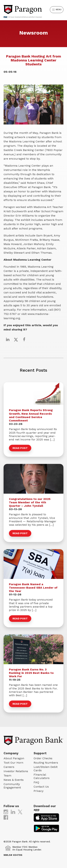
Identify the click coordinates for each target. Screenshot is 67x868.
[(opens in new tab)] (6, 812)
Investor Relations (16, 771)
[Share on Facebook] (24, 339)
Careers (9, 767)
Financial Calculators (42, 776)
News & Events (14, 780)
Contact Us (41, 787)
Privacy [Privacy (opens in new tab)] (39, 791)
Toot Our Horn (13, 763)
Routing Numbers (46, 763)
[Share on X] (16, 339)
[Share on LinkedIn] (8, 339)
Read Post (20, 448)
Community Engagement (12, 786)
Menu (57, 10)
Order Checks (43, 758)
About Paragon (14, 758)
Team (7, 775)
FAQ (36, 782)
